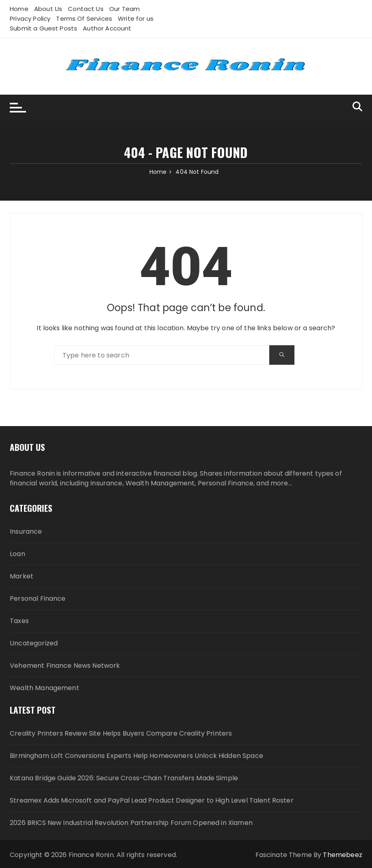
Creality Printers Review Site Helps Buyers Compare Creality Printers (121, 733)
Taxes (19, 621)
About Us (48, 9)
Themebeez (342, 855)
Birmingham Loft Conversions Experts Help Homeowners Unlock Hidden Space (136, 756)
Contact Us (86, 9)
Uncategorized (34, 643)
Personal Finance (38, 599)
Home (19, 9)
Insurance (26, 531)
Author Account (107, 28)
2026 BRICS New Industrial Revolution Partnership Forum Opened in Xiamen (131, 823)
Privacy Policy (30, 18)
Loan (17, 554)
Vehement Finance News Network (65, 666)
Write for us (136, 18)
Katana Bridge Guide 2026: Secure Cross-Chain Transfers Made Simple (124, 778)
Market (22, 576)
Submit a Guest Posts (43, 28)
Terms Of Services (84, 18)
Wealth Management (44, 688)
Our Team (124, 9)
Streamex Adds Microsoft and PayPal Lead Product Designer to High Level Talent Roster (152, 800)
